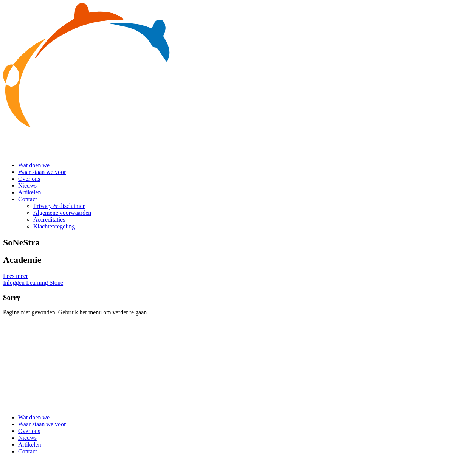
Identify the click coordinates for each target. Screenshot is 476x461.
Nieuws (27, 185)
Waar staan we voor (42, 172)
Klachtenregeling (54, 226)
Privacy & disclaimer (59, 206)
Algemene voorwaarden (62, 213)
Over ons (29, 179)
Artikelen (29, 192)
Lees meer (16, 276)
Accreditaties (49, 220)
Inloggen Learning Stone (33, 283)
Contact (28, 199)
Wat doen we (34, 165)
